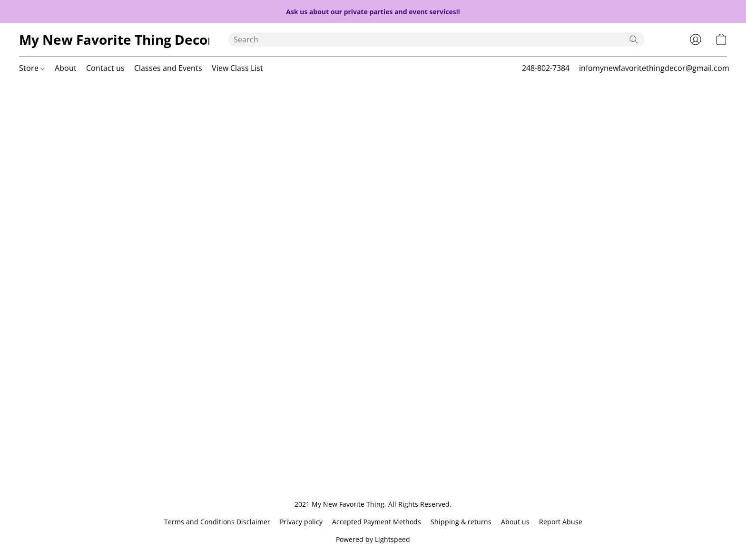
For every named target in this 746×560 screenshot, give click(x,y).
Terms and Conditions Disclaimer (217, 522)
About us (515, 522)
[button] (114, 39)
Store (32, 68)
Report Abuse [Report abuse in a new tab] (561, 522)
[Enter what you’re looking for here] (437, 39)
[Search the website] (634, 39)
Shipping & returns (461, 522)
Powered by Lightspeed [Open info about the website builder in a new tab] (373, 539)
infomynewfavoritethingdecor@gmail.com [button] (654, 68)
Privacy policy (301, 522)
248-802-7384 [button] (546, 68)
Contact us (105, 68)
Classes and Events (168, 68)
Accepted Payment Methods (377, 522)
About (66, 68)
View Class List (237, 68)
